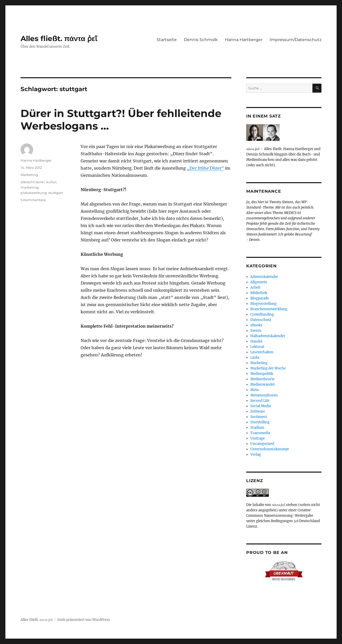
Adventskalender (264, 277)
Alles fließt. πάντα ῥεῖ (59, 38)
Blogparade (260, 298)
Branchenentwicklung (269, 309)
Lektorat (257, 347)
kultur (51, 182)
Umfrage (258, 438)
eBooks (256, 325)
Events (256, 331)
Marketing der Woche (268, 368)
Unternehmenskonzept (270, 449)
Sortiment (259, 417)
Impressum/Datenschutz (296, 40)
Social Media (261, 406)
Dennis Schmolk (201, 40)
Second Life (260, 401)
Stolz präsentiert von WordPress (84, 620)
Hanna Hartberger (244, 40)
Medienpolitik (262, 374)
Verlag (256, 455)
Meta (254, 390)
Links (255, 358)
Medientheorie (262, 379)
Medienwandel (262, 384)
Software (258, 411)
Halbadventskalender (268, 336)
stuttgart (56, 193)
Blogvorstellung (263, 304)
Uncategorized (262, 444)
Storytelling (260, 422)
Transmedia (260, 433)
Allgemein (259, 282)
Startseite (167, 40)
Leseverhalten (262, 352)
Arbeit (255, 287)
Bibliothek (259, 293)
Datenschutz (261, 320)
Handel (256, 341)
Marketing (29, 175)
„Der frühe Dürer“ (205, 168)
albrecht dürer (33, 182)
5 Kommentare (33, 200)
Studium (257, 428)
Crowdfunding (262, 314)
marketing (30, 187)
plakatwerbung (34, 193)
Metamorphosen (264, 395)
